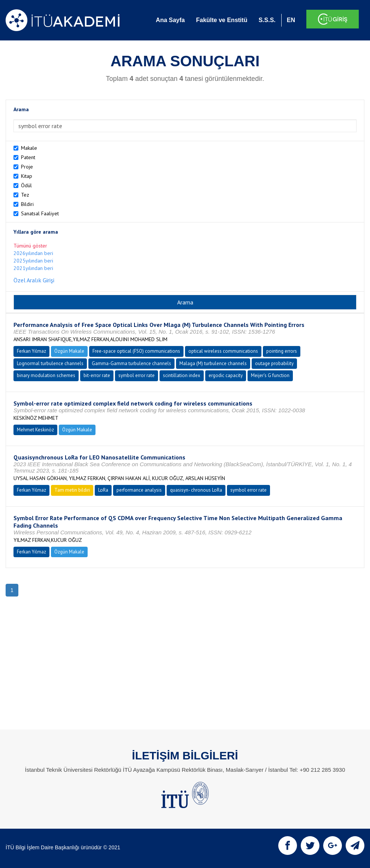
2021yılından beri (33, 268)
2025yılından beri (33, 261)
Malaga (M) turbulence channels (213, 363)
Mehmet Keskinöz (35, 430)
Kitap (27, 176)
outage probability (274, 363)
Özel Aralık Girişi (34, 280)
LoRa (103, 490)
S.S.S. (267, 20)
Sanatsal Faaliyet (40, 213)
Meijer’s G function (270, 375)
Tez (25, 195)
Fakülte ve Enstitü (222, 20)
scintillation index (182, 375)
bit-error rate (97, 375)
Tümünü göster (30, 246)
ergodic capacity (226, 375)
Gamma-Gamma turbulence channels (131, 363)
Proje (27, 167)
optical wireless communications (223, 351)
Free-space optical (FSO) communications (136, 351)
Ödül (26, 185)
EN (291, 20)
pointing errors (282, 351)
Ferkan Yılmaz (31, 351)
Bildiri (27, 204)
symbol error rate (137, 375)
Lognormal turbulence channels (50, 363)
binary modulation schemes (46, 375)
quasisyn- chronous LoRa (196, 490)
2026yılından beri (33, 253)
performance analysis (139, 490)
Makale (29, 148)
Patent (28, 157)
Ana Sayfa (170, 20)
